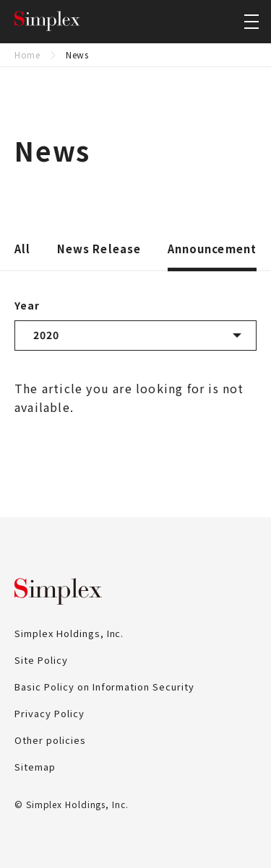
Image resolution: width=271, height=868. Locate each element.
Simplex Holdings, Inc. (58, 22)
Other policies (50, 740)
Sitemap (35, 767)
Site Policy (41, 660)
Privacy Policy (50, 713)
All (22, 250)
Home (27, 54)
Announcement (212, 250)
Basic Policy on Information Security (104, 687)
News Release (99, 250)
